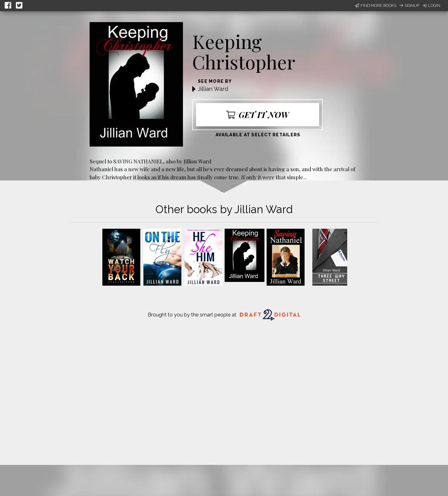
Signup (409, 5)
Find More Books (376, 5)
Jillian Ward (213, 89)
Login (431, 5)
